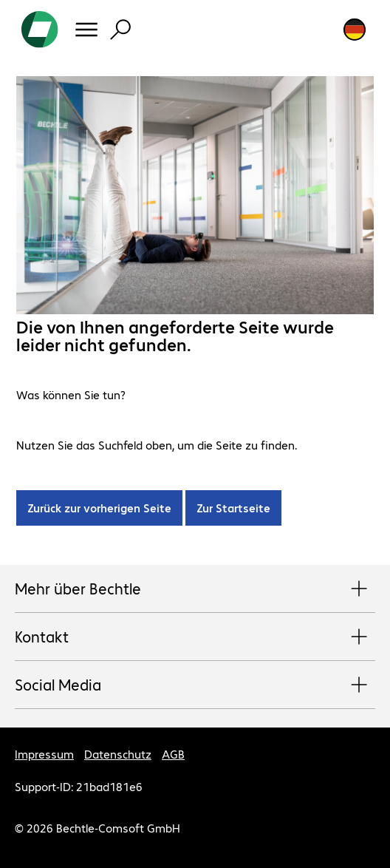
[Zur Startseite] (40, 30)
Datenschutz (118, 754)
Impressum (44, 754)
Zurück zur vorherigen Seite (99, 508)
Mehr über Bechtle (195, 589)
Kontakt (195, 637)
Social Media (195, 685)
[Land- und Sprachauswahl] (355, 30)
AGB (173, 754)
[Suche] (120, 30)
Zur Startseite (233, 508)
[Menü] (86, 30)
